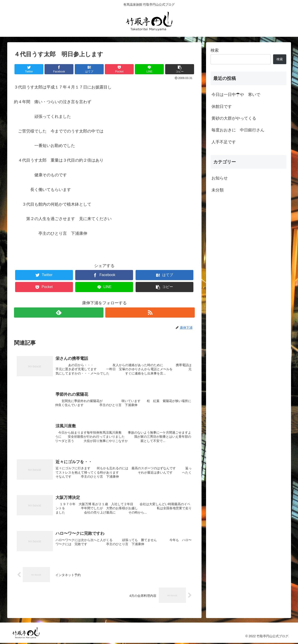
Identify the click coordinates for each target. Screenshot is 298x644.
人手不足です (224, 142)
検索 (215, 50)
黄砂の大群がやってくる (234, 118)
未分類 (218, 190)
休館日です (222, 107)
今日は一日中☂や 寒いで (236, 95)
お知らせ (220, 178)
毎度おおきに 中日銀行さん (238, 130)
